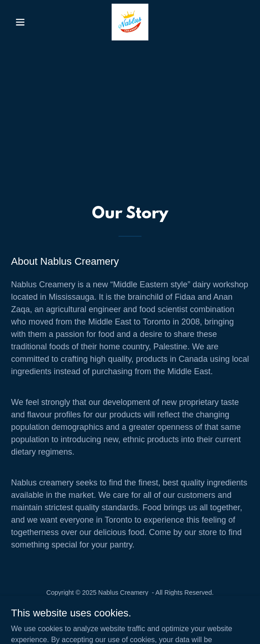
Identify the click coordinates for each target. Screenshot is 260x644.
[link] (130, 22)
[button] (29, 22)
